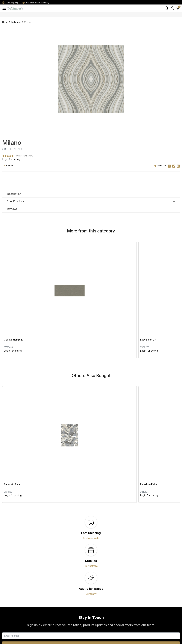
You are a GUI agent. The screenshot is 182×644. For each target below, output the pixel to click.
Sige (126, 286)
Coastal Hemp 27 (14, 286)
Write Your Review (24, 156)
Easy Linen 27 (72, 286)
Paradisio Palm (12, 377)
